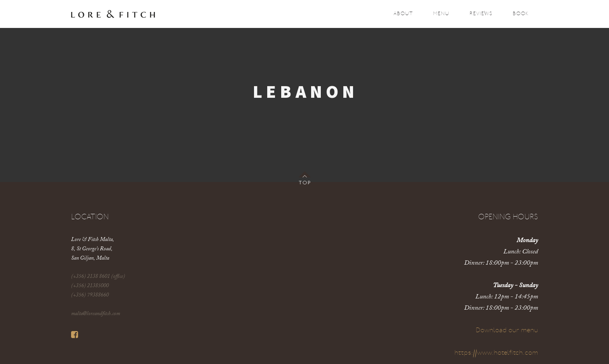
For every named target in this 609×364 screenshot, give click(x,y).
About (403, 14)
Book (521, 14)
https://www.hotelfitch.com (496, 353)
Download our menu (507, 330)
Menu (441, 14)
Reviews (481, 14)
